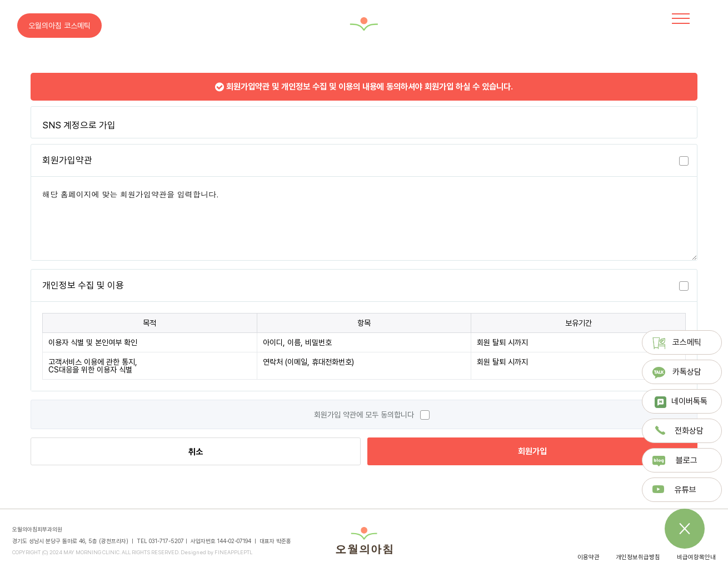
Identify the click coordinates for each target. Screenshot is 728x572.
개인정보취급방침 (638, 557)
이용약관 (589, 557)
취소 (196, 452)
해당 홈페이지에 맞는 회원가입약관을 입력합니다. (364, 218)
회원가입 (532, 451)
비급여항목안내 (696, 557)
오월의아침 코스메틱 (59, 26)
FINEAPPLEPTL (233, 552)
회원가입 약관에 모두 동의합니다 (364, 415)
